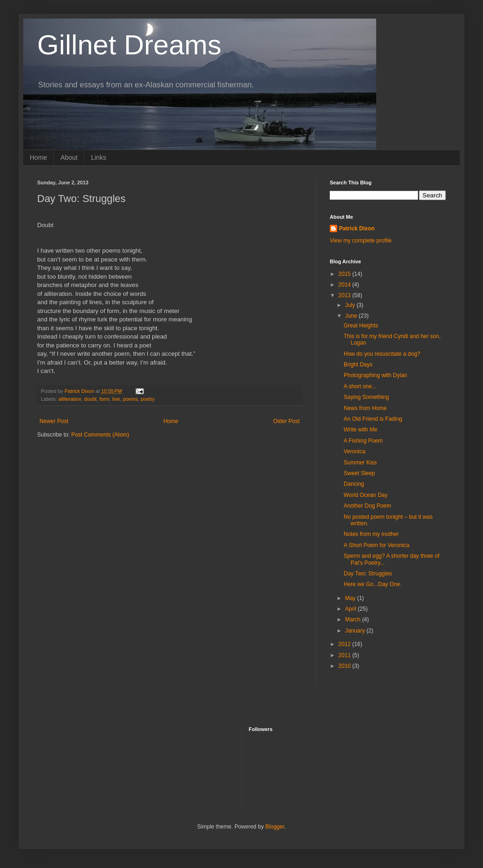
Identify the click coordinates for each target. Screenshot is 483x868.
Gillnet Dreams (129, 45)
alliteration (70, 399)
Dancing (354, 484)
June (352, 316)
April (351, 609)
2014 (346, 285)
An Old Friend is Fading (373, 419)
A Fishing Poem (363, 441)
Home (38, 157)
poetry (148, 399)
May (351, 598)
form (104, 399)
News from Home (365, 408)
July (351, 305)
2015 (346, 274)
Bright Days (358, 365)
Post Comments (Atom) (100, 435)
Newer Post (54, 421)
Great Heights (361, 326)
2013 (346, 295)
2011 (346, 655)
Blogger (275, 827)
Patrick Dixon (357, 228)
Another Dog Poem (367, 506)
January (356, 631)
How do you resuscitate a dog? (382, 354)
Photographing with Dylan (375, 375)
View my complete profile (361, 241)
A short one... (360, 386)
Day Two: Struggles (368, 574)
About (69, 157)
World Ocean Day (366, 495)
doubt (90, 399)
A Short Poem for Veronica (376, 545)
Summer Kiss (360, 463)
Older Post (286, 421)
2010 (346, 666)
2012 (346, 644)
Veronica (355, 451)
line (116, 399)
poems (131, 399)
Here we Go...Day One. (373, 584)
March (354, 620)
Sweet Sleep (359, 473)
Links (99, 157)
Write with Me (360, 430)
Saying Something (366, 397)
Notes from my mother (371, 534)
